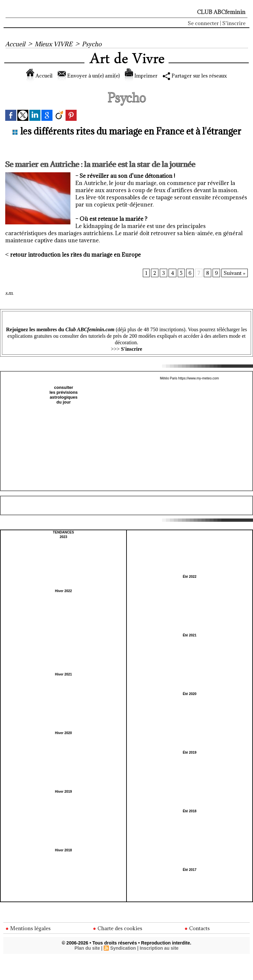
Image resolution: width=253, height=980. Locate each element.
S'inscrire (234, 23)
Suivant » (235, 273)
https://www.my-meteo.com (199, 378)
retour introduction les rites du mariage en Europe (75, 255)
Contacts (197, 928)
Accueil (15, 44)
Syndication (123, 948)
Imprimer (141, 76)
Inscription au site (159, 948)
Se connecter (203, 23)
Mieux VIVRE (54, 44)
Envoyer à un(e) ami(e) (85, 76)
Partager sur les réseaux (200, 76)
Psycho (93, 44)
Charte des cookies (118, 928)
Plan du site (87, 948)
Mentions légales (28, 928)
